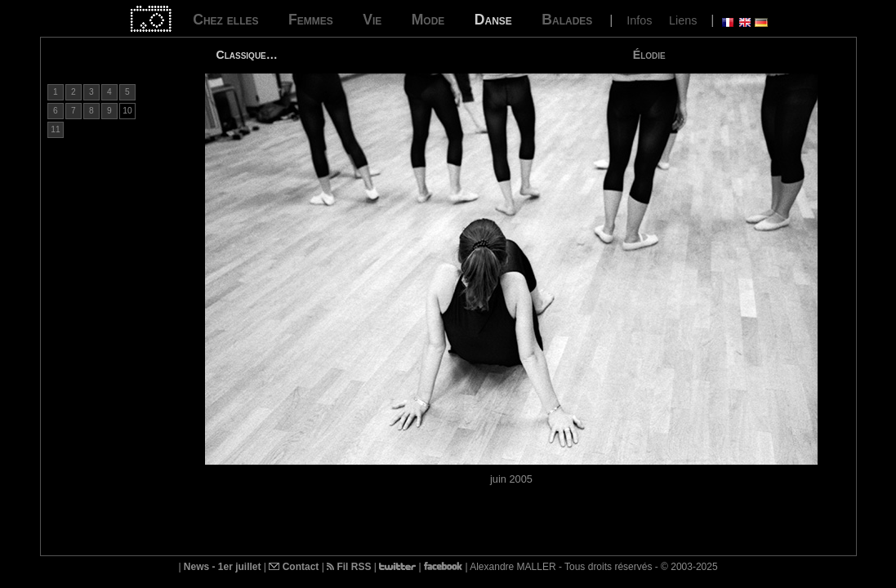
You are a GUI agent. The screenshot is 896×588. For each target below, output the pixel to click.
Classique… (247, 55)
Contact (294, 567)
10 (127, 111)
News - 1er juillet (223, 567)
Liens (683, 20)
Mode (428, 20)
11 (55, 129)
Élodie (649, 55)
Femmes (311, 20)
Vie (372, 20)
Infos (639, 20)
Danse (493, 20)
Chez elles (225, 20)
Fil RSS (349, 567)
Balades (567, 20)
